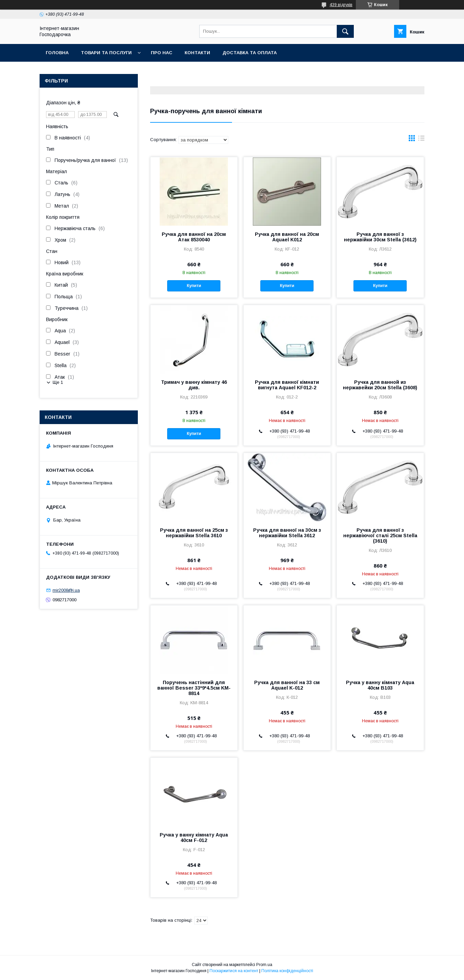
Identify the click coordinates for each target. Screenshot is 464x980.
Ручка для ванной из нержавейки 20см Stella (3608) (380, 385)
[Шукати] (345, 31)
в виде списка (421, 140)
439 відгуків (341, 5)
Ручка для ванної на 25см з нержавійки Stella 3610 (194, 533)
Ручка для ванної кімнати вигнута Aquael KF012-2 (287, 385)
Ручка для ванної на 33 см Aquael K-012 (287, 685)
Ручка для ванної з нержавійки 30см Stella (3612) (380, 237)
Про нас (162, 53)
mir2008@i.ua (66, 590)
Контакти (197, 53)
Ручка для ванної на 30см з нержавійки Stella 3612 (287, 533)
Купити (194, 286)
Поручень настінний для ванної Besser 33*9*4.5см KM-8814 (194, 688)
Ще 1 (58, 382)
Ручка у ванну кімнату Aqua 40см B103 (380, 685)
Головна (57, 53)
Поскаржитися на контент (234, 971)
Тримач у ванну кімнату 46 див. (194, 385)
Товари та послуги (106, 53)
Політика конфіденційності (287, 971)
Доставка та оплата (250, 53)
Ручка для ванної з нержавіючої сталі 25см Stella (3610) (380, 536)
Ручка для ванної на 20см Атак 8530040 (194, 237)
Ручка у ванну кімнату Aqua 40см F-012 (194, 838)
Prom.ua (264, 965)
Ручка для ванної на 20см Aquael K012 (287, 237)
